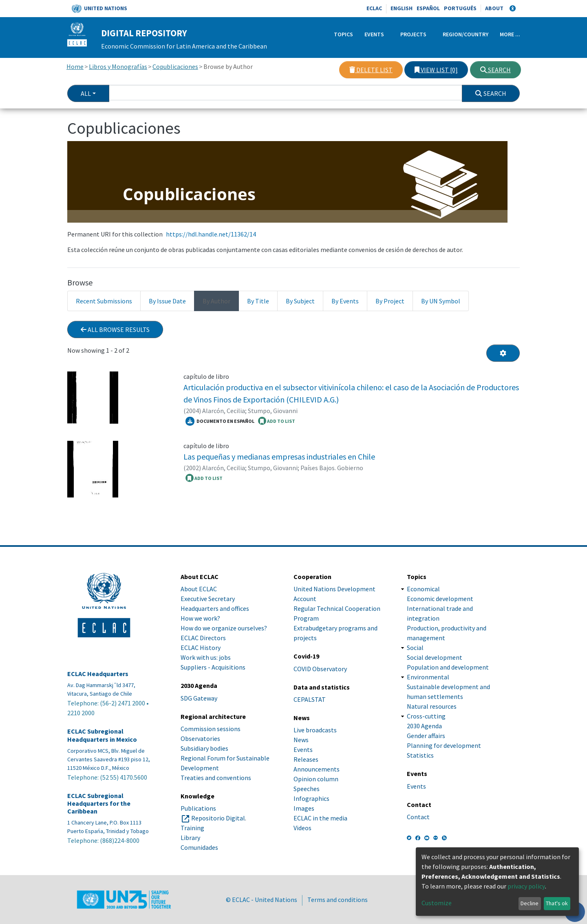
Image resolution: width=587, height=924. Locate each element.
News (301, 740)
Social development (435, 657)
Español (428, 8)
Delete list (371, 70)
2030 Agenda (424, 726)
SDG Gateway (199, 698)
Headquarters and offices (215, 608)
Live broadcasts (315, 730)
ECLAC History (201, 648)
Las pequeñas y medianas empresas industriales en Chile (279, 456)
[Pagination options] (503, 353)
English (402, 8)
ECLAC (374, 8)
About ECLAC (199, 589)
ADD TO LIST (277, 421)
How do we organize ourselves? (224, 628)
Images (304, 808)
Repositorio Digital (218, 818)
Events (374, 34)
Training (192, 828)
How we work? (200, 618)
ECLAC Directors (203, 638)
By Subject (300, 301)
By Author (216, 301)
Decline (530, 903)
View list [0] (436, 70)
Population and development (448, 667)
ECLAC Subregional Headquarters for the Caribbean (99, 804)
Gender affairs (426, 736)
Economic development (440, 599)
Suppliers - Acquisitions (213, 667)
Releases (306, 759)
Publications (198, 808)
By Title (258, 301)
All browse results (115, 329)
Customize (437, 903)
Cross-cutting (426, 716)
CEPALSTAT (310, 699)
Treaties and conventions (216, 778)
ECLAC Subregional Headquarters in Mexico (102, 735)
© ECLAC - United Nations (262, 900)
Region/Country (466, 34)
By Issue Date (167, 301)
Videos (302, 828)
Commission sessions (211, 729)
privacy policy (526, 886)
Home (75, 66)
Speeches (307, 789)
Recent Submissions (104, 301)
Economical (423, 589)
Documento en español (220, 421)
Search (495, 70)
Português (460, 8)
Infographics (311, 798)
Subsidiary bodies (204, 748)
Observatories (200, 738)
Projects (413, 34)
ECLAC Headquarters (98, 674)
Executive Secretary (208, 599)
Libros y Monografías (118, 66)
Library (190, 838)
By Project (390, 301)
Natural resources (432, 706)
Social (415, 648)
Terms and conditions (338, 900)
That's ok (557, 903)
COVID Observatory (320, 669)
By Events (345, 301)
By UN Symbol (441, 301)
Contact (418, 817)
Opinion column (316, 779)
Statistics (420, 755)
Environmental (428, 677)
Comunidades (199, 847)
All (86, 93)
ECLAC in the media (320, 818)
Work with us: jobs (206, 657)
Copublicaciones (175, 66)
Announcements (317, 769)
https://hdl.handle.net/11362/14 (211, 234)
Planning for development (444, 745)
